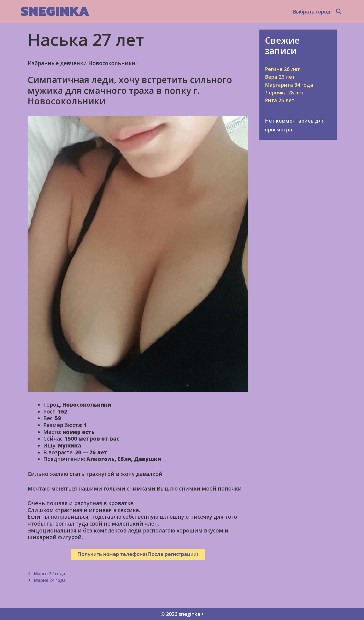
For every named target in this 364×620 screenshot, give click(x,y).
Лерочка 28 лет (285, 92)
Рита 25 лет (280, 100)
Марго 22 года (49, 574)
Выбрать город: (312, 12)
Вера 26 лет (280, 77)
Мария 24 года (50, 580)
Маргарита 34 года (289, 85)
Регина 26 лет (282, 69)
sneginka (55, 11)
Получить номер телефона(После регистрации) (138, 554)
